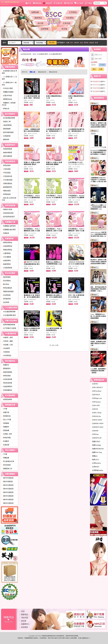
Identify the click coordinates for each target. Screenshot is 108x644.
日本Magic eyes (96, 398)
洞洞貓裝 (6, 423)
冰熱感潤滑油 (7, 246)
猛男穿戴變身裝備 (8, 325)
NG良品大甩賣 (7, 88)
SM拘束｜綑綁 (7, 341)
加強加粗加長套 (8, 213)
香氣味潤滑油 (7, 250)
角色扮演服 (6, 438)
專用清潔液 (6, 376)
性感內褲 (6, 445)
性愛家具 (6, 233)
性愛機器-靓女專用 (9, 230)
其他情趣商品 (7, 390)
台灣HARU (95, 467)
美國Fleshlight (96, 445)
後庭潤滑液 (6, 264)
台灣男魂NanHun (97, 470)
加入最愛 (79, 3)
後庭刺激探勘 (7, 372)
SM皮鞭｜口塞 (7, 345)
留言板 (64, 29)
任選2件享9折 (7, 96)
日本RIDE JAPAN (97, 424)
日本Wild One (96, 416)
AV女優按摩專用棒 (9, 312)
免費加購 (35, 12)
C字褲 (4, 409)
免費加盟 (58, 3)
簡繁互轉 (68, 3)
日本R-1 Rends (96, 413)
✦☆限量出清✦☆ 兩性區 (9, 84)
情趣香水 (6, 365)
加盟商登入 (25, 624)
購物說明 (47, 3)
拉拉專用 (6, 302)
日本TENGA (95, 395)
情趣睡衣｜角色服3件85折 (9, 104)
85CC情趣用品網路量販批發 (10, 3)
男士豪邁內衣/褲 (8, 461)
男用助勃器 (6, 194)
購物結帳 (37, 3)
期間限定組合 (7, 99)
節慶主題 (6, 412)
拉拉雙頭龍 (6, 295)
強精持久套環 (7, 209)
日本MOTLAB (96, 438)
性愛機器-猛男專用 (9, 226)
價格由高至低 (53, 72)
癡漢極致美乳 (7, 187)
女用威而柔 (6, 136)
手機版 (88, 3)
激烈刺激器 (6, 277)
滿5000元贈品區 (8, 496)
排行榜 (40, 23)
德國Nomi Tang (96, 452)
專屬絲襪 (6, 458)
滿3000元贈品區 (8, 489)
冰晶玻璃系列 (7, 387)
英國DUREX (96, 442)
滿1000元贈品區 (8, 478)
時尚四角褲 (6, 465)
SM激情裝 (6, 352)
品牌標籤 (45, 29)
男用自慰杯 (6, 165)
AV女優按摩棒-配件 (9, 315)
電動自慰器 (6, 191)
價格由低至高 (42, 72)
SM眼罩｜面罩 (7, 338)
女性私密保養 (7, 379)
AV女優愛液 (6, 257)
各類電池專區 (7, 399)
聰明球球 (6, 140)
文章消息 (67, 23)
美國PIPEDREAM (97, 449)
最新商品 (38, 18)
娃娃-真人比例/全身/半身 (9, 199)
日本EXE (94, 409)
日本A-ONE (95, 405)
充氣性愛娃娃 (7, 183)
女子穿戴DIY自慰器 (9, 328)
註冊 (101, 69)
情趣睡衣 (6, 427)
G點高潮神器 (7, 125)
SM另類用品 (7, 356)
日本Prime (95, 434)
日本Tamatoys (96, 402)
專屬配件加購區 (8, 92)
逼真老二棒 (6, 122)
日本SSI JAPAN (96, 420)
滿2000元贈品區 (8, 485)
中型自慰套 (6, 173)
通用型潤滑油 (7, 243)
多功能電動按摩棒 (8, 118)
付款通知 (70, 18)
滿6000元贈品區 (8, 500)
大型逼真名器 (7, 176)
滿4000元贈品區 (8, 492)
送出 (94, 69)
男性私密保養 (7, 383)
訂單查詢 (73, 12)
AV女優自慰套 (7, 180)
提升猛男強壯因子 (8, 217)
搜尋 (52, 43)
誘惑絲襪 (6, 430)
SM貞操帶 (6, 348)
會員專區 (25, 627)
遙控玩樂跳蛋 (7, 156)
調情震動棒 (6, 129)
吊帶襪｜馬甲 (7, 434)
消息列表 (25, 618)
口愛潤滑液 (6, 253)
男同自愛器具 (7, 288)
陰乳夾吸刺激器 (8, 132)
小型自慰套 (6, 169)
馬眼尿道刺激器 (8, 292)
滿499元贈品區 (7, 482)
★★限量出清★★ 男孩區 (9, 72)
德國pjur (94, 456)
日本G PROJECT (97, 387)
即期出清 (6, 109)
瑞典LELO (95, 460)
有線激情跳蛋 (7, 149)
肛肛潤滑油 (6, 281)
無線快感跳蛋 (7, 153)
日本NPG (94, 384)
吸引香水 (6, 284)
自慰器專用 (6, 261)
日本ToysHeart (96, 391)
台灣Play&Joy (96, 463)
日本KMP (95, 431)
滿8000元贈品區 (8, 503)
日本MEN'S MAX (97, 427)
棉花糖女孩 (6, 416)
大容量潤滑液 (7, 268)
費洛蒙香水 (6, 368)
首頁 (28, 3)
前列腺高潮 (6, 299)
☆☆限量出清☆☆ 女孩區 (9, 78)
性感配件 (6, 441)
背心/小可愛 (6, 420)
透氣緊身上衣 (7, 469)
